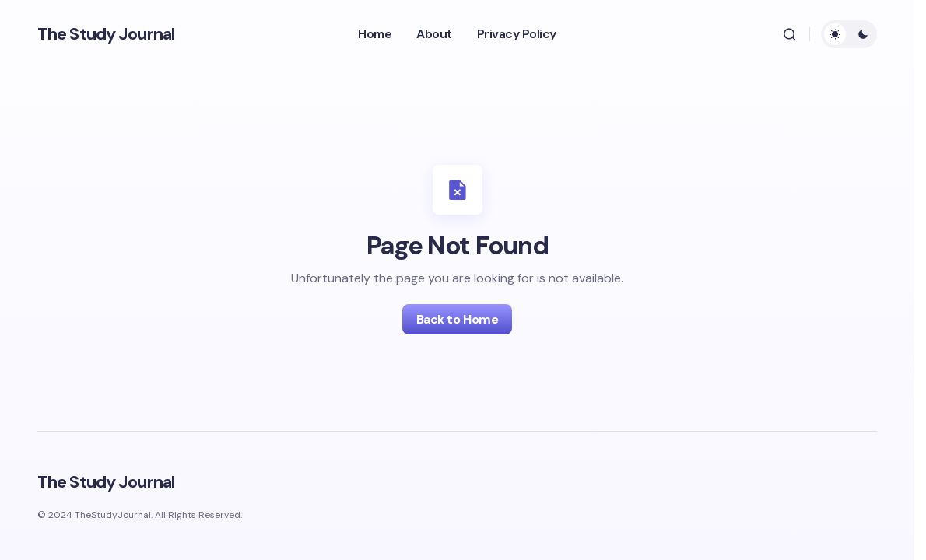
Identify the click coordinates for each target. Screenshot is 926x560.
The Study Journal (106, 34)
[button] (790, 34)
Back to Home (457, 319)
